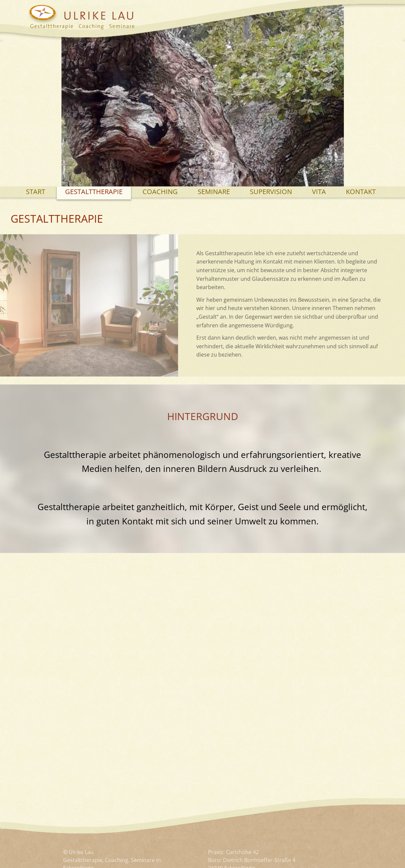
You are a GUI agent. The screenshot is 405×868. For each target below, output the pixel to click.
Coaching (160, 192)
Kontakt (361, 192)
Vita (319, 192)
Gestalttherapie (94, 192)
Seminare (214, 192)
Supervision (271, 192)
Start (36, 192)
